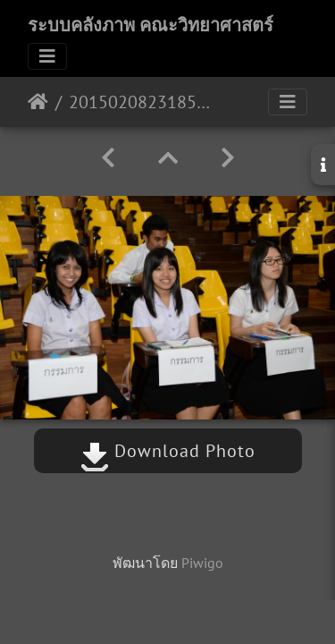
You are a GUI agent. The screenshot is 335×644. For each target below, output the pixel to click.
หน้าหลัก (38, 102)
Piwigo (202, 563)
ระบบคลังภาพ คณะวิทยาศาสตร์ (151, 25)
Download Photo (168, 451)
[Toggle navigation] (47, 56)
